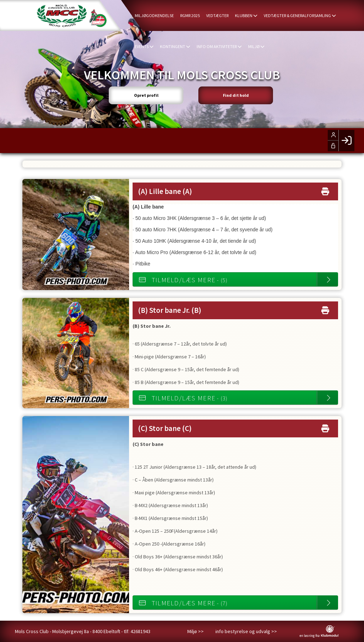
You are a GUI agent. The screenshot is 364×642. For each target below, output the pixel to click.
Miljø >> (196, 631)
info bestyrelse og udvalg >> (246, 631)
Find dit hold (236, 95)
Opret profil (146, 95)
